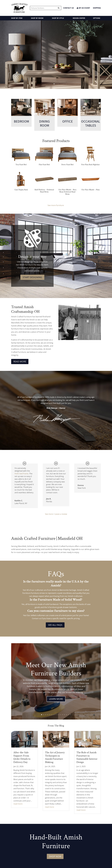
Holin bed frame (21, 474)
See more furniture (56, 205)
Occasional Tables (91, 123)
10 (59, 715)
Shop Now (55, 856)
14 (66, 715)
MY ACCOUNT (83, 8)
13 (65, 715)
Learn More (56, 699)
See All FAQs (55, 625)
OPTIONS (97, 18)
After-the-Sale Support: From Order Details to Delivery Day (22, 757)
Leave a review (61, 514)
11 (61, 715)
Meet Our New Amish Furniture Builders (56, 669)
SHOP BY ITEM (17, 18)
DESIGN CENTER (79, 18)
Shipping (97, 8)
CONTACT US (68, 8)
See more (49, 514)
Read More (20, 361)
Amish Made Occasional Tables (56, 50)
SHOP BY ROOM (37, 18)
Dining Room (44, 123)
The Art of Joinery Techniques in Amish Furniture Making (55, 757)
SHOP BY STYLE (58, 18)
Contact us (36, 618)
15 (68, 715)
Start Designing (32, 277)
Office (68, 121)
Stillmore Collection (56, 70)
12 (63, 715)
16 (70, 715)
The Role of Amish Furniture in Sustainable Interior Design (87, 757)
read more (18, 804)
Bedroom (21, 121)
